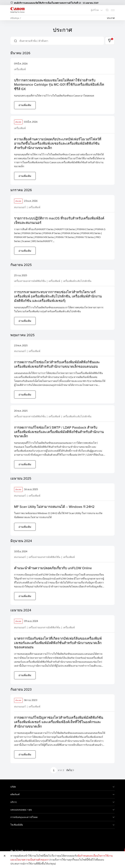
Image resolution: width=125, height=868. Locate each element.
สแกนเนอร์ (20, 207)
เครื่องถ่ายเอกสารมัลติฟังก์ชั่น (30, 281)
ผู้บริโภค (95, 10)
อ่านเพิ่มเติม (25, 105)
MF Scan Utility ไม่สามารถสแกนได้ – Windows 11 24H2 (54, 507)
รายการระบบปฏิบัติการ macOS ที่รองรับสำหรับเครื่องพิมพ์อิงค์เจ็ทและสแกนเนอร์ (59, 220)
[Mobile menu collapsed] (113, 10)
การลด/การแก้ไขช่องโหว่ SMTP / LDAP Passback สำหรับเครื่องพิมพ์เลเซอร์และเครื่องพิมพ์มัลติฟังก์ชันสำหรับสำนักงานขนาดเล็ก (59, 432)
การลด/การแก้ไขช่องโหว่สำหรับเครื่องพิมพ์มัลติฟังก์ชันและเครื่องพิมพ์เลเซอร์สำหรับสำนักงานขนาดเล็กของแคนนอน (57, 364)
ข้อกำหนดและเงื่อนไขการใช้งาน (95, 856)
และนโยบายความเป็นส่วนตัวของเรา (30, 860)
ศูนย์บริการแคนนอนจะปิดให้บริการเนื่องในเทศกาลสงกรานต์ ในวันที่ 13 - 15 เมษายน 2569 (56, 3)
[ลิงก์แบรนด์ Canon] (17, 10)
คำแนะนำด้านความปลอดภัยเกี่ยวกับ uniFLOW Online (53, 568)
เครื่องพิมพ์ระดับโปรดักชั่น (77, 281)
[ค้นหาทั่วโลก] (107, 10)
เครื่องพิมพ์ (20, 69)
